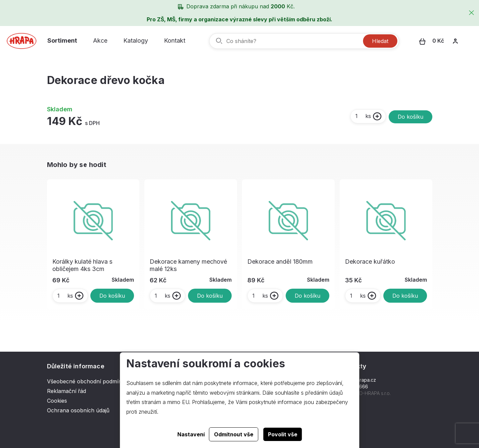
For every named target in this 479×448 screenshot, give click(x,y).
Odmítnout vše (234, 434)
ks (363, 116)
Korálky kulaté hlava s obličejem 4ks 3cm (82, 265)
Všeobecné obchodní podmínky (87, 381)
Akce (100, 40)
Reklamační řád (66, 391)
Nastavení (191, 434)
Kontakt (175, 40)
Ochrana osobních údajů (78, 410)
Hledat (380, 41)
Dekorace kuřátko (370, 261)
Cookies (57, 401)
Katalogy (136, 40)
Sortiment (62, 40)
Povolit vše (283, 434)
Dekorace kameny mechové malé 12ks (188, 265)
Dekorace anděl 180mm (280, 261)
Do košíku (410, 117)
